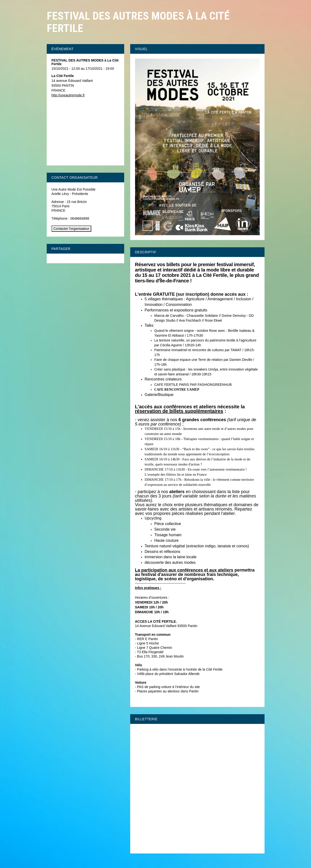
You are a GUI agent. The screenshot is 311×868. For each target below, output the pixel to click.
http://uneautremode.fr (68, 95)
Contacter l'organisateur (71, 229)
